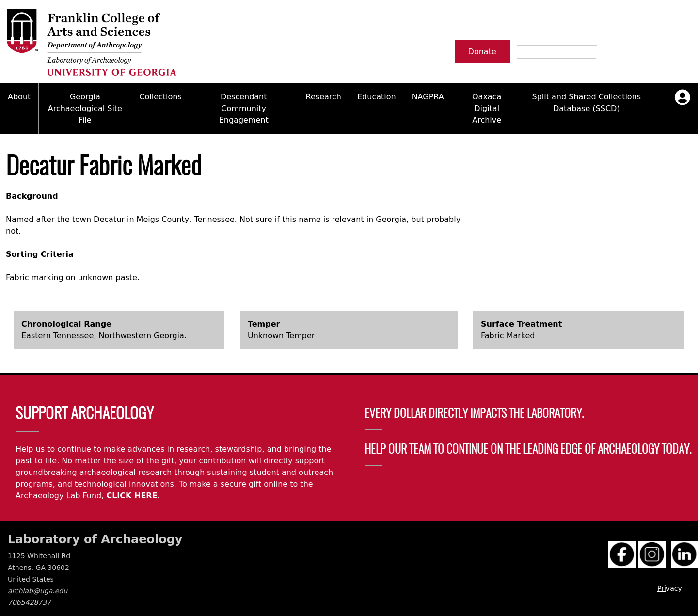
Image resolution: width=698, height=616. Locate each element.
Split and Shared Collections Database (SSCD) (586, 103)
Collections (160, 97)
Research (324, 97)
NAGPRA (428, 97)
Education (377, 97)
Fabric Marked (508, 336)
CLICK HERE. (133, 496)
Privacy (670, 588)
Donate (482, 52)
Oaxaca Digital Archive (487, 108)
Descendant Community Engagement (244, 108)
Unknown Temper (281, 336)
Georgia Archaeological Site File (85, 108)
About (19, 97)
